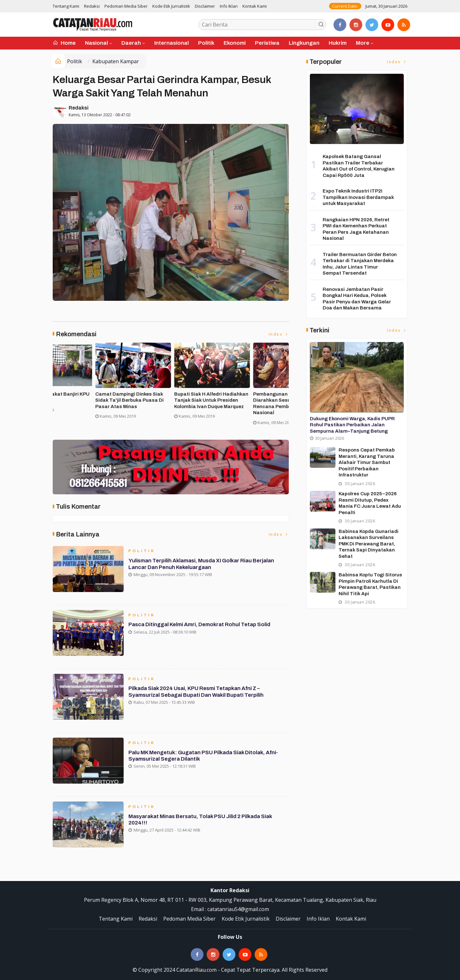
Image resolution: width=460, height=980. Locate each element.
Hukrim (338, 43)
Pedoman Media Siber (126, 6)
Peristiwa (267, 43)
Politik (206, 43)
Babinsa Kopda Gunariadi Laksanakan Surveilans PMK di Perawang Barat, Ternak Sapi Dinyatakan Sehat (368, 544)
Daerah (131, 43)
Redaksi (92, 6)
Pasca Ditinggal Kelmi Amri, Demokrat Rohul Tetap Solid (200, 625)
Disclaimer (205, 6)
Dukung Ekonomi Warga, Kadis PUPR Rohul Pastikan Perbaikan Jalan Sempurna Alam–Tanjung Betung (352, 425)
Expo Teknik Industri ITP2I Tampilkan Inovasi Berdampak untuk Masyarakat (358, 197)
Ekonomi (235, 43)
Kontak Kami (255, 6)
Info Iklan (229, 6)
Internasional (172, 43)
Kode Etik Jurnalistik (171, 6)
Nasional (96, 43)
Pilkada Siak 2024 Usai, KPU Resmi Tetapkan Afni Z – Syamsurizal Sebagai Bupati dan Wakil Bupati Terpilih (197, 692)
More (363, 43)
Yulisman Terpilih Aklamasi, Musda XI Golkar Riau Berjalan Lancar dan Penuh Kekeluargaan (203, 564)
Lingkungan (304, 43)
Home (64, 43)
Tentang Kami (66, 6)
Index (279, 334)
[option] (92, 387)
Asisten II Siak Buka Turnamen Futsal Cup (167, 397)
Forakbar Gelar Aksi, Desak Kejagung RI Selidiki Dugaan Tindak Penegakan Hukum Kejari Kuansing (91, 403)
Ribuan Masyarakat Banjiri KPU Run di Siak (247, 397)
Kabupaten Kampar (116, 61)
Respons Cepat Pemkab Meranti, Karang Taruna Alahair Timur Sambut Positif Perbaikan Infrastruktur (367, 462)
